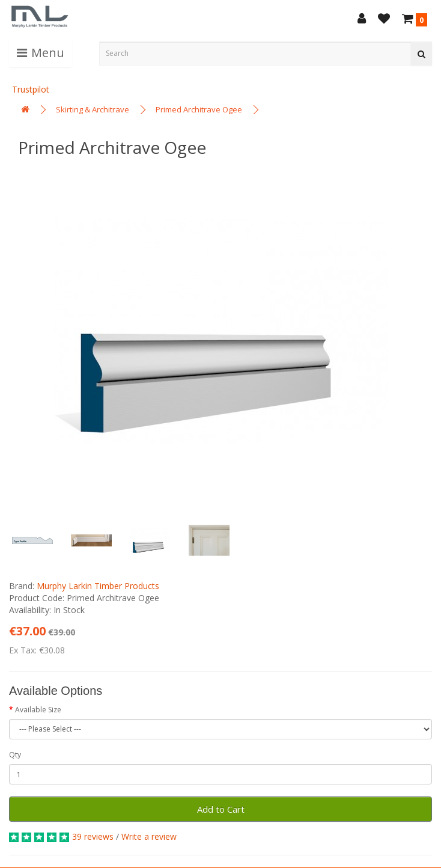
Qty (15, 755)
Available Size (38, 710)
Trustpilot (31, 89)
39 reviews (93, 836)
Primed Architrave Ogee (199, 109)
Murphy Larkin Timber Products (98, 586)
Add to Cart (221, 809)
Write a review (149, 836)
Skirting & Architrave (93, 109)
